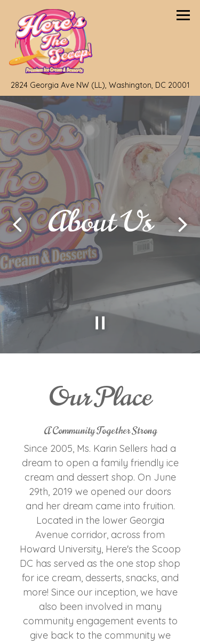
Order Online (133, 626)
